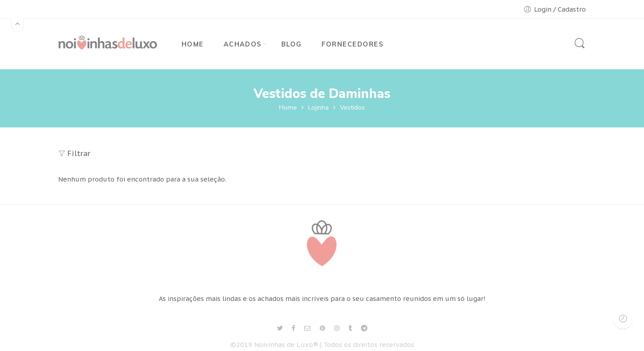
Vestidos (352, 107)
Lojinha (318, 107)
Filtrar (74, 153)
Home (288, 107)
